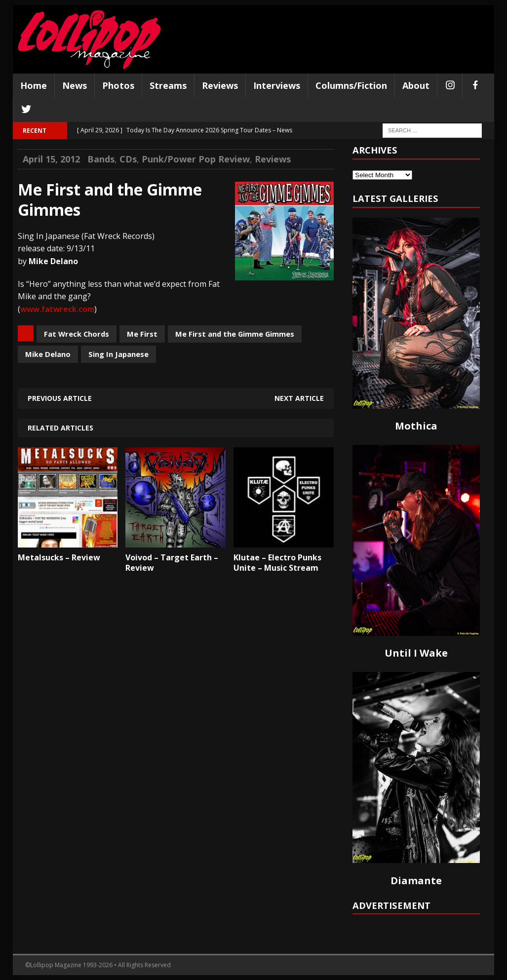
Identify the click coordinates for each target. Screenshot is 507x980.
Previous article (60, 398)
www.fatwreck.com (57, 309)
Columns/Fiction (351, 85)
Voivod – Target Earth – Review (172, 563)
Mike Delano (48, 354)
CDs (128, 159)
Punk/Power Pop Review (196, 159)
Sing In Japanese (118, 354)
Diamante (416, 881)
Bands (101, 159)
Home (34, 85)
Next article (299, 398)
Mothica (416, 426)
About (416, 85)
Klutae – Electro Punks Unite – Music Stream (277, 563)
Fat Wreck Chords (77, 334)
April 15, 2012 (51, 159)
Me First (142, 334)
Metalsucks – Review (59, 557)
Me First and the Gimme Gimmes (235, 334)
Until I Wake (416, 653)
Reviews (220, 85)
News (75, 85)
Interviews (277, 85)
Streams (168, 85)
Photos (118, 85)
